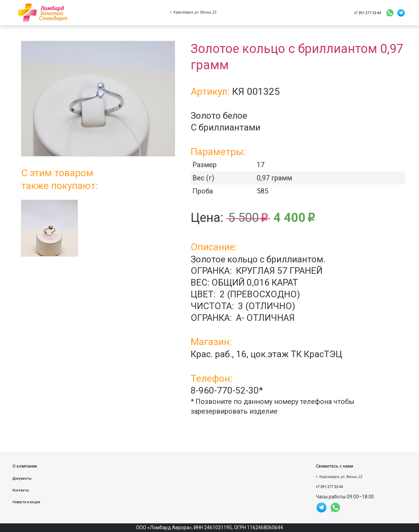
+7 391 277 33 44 (368, 13)
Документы (22, 479)
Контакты (21, 490)
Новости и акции (26, 502)
